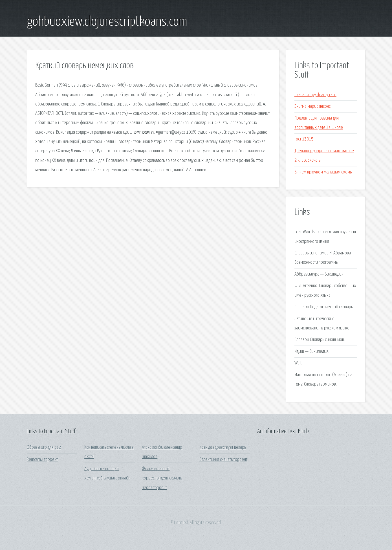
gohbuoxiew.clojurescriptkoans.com (107, 22)
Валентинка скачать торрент (223, 460)
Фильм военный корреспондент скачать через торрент (162, 478)
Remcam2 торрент (42, 460)
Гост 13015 (304, 139)
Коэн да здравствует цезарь (223, 447)
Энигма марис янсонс (312, 106)
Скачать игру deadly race (315, 95)
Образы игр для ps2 (44, 447)
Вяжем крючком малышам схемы (323, 172)
